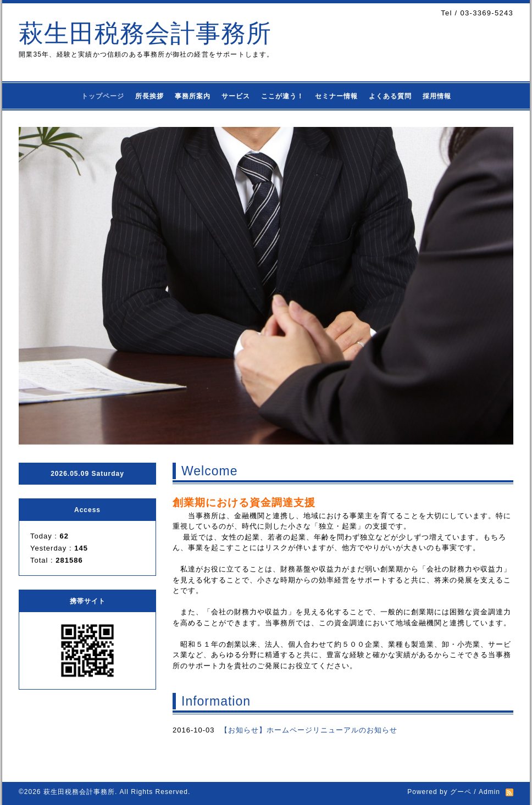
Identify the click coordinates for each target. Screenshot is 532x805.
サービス (236, 96)
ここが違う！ (282, 96)
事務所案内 (193, 96)
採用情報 (437, 96)
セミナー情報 (336, 96)
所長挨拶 (149, 96)
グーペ (461, 792)
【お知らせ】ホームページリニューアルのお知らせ (309, 730)
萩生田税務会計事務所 (145, 33)
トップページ (103, 96)
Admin (489, 792)
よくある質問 (390, 96)
